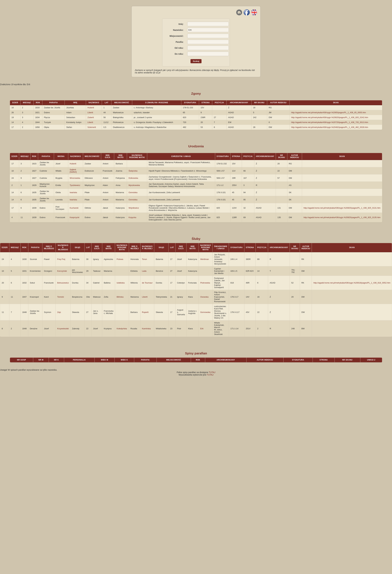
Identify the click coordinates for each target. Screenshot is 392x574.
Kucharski (74, 208)
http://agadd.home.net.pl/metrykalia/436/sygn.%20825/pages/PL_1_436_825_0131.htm (342, 208)
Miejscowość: (176, 36)
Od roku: (179, 48)
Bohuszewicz (63, 283)
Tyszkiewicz (75, 185)
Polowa (120, 259)
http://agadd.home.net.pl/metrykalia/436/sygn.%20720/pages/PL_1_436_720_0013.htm (330, 122)
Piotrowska (205, 283)
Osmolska (133, 192)
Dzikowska (133, 178)
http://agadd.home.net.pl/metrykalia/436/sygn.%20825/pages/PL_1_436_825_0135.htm (342, 217)
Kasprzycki (75, 217)
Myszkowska (134, 185)
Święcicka (133, 171)
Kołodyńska (122, 329)
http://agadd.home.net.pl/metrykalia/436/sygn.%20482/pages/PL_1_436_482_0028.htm (330, 127)
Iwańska (73, 192)
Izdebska (121, 283)
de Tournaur (147, 283)
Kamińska (146, 329)
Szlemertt (92, 127)
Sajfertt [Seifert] (73, 171)
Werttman (205, 259)
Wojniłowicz (134, 208)
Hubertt (91, 108)
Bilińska (120, 297)
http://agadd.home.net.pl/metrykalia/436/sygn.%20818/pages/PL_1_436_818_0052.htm (352, 283)
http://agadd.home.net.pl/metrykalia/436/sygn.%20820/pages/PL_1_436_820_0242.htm (330, 117)
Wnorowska (75, 178)
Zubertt (91, 117)
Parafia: (180, 42)
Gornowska (205, 312)
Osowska (204, 297)
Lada (144, 271)
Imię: (181, 24)
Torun (145, 259)
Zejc (59, 312)
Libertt (90, 112)
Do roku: (179, 54)
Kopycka (132, 217)
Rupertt (145, 312)
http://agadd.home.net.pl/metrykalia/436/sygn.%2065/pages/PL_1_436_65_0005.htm (329, 112)
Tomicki (61, 297)
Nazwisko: (178, 30)
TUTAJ (212, 372)
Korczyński (62, 271)
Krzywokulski (63, 329)
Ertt (202, 329)
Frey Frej (61, 259)
